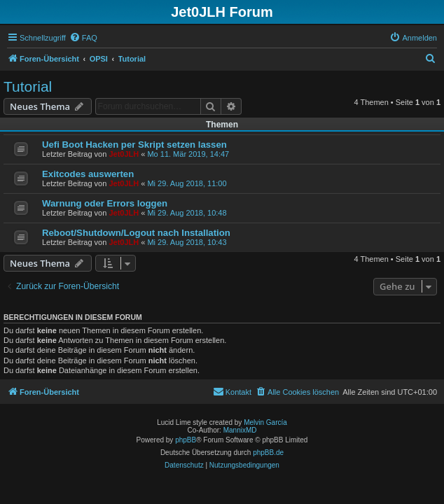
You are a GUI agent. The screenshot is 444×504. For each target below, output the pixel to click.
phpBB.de (268, 453)
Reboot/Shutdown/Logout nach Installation (136, 233)
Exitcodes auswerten (88, 174)
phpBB (186, 440)
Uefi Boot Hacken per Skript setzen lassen (134, 145)
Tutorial (28, 86)
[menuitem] (83, 38)
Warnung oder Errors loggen (105, 203)
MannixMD (240, 430)
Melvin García (265, 422)
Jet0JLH (124, 154)
